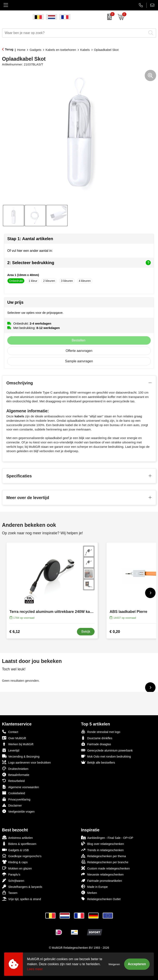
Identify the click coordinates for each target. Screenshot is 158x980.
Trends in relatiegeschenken (102, 850)
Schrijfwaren (13, 880)
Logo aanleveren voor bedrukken (27, 762)
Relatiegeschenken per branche (105, 862)
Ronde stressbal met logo (101, 732)
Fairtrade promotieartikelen (102, 880)
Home (21, 50)
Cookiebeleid (14, 793)
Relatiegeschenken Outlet (101, 899)
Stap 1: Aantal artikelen (30, 239)
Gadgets (35, 50)
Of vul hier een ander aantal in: (30, 251)
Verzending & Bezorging (21, 756)
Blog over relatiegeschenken (103, 844)
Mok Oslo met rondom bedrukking (106, 756)
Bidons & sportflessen (19, 844)
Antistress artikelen (17, 838)
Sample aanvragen (79, 361)
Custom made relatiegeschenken (106, 868)
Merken (89, 893)
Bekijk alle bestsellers (98, 762)
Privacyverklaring (16, 799)
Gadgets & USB (15, 850)
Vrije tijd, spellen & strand (22, 899)
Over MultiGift (14, 738)
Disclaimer (12, 805)
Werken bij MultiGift (18, 744)
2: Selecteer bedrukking (79, 263)
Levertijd (11, 750)
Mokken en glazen (17, 868)
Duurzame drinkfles (97, 738)
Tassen (10, 893)
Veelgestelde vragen (18, 811)
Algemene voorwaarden (21, 787)
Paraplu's (11, 874)
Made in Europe (94, 887)
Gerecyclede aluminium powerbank (107, 750)
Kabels (85, 50)
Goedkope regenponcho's (22, 856)
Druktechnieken (15, 769)
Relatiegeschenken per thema (104, 856)
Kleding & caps (15, 862)
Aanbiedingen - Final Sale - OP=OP (107, 838)
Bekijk (86, 632)
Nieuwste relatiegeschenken (102, 874)
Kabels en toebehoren (61, 50)
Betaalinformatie (16, 775)
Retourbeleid (13, 781)
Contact (10, 732)
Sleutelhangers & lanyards (22, 887)
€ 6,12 (15, 632)
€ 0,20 (115, 632)
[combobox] (74, 33)
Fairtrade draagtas (96, 744)
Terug (9, 49)
